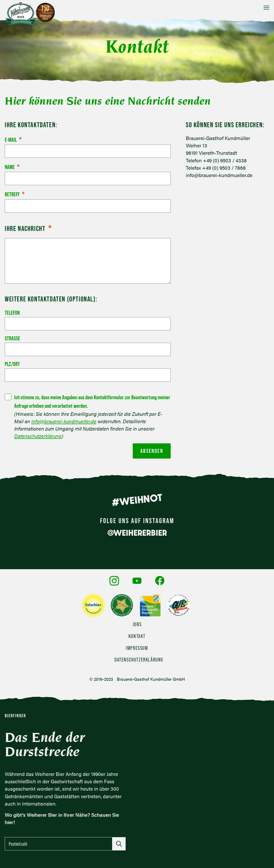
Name (12, 167)
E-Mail (13, 140)
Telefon (12, 313)
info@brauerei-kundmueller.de (64, 421)
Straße (12, 338)
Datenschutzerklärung (38, 436)
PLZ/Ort (12, 364)
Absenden (152, 451)
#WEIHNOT (137, 500)
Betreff (15, 194)
